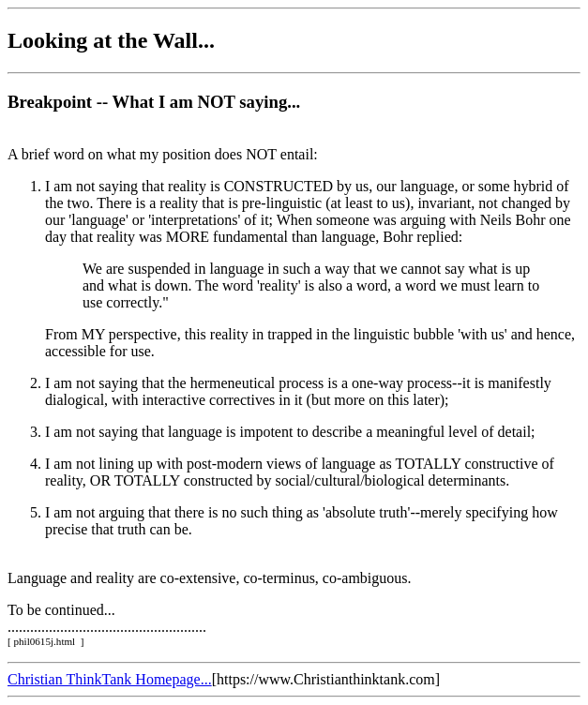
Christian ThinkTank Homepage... (110, 679)
